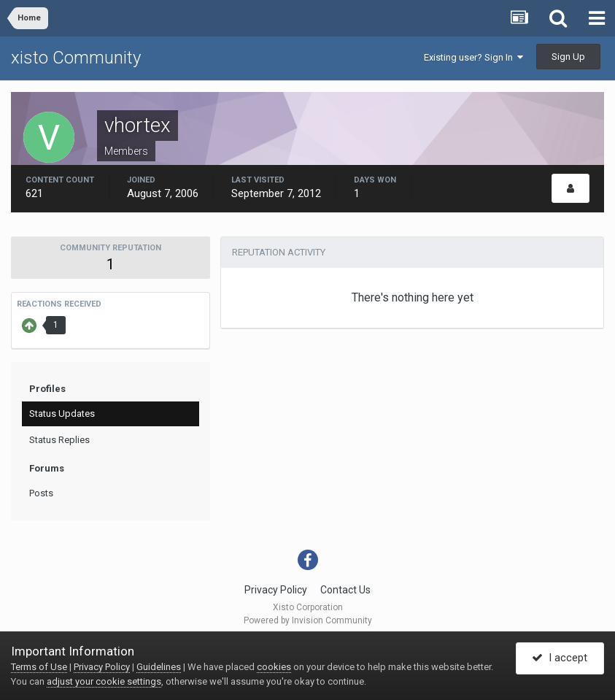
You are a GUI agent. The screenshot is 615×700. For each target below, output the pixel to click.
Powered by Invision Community (308, 620)
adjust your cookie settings (104, 681)
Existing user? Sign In (473, 57)
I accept (560, 658)
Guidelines (159, 667)
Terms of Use (39, 667)
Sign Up (568, 57)
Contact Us (345, 590)
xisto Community (76, 58)
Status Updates (62, 414)
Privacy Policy (276, 590)
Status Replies (59, 440)
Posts (41, 493)
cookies (274, 667)
